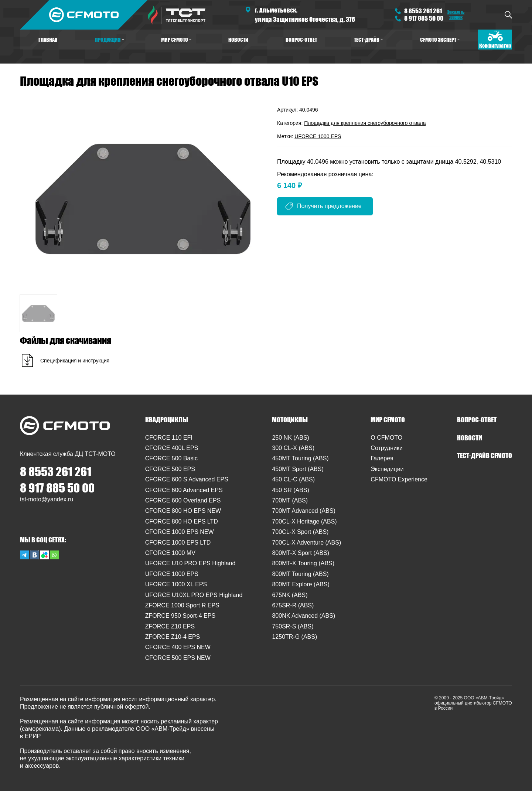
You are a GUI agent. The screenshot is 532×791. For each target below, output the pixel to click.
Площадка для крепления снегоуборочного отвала (365, 123)
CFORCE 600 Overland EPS (183, 500)
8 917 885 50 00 (424, 18)
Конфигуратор (495, 45)
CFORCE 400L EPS (172, 448)
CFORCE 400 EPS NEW (178, 647)
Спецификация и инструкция (75, 361)
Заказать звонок (456, 14)
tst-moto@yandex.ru (47, 499)
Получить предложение (329, 206)
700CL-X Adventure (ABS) (306, 543)
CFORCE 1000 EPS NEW (180, 532)
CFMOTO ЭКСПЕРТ (440, 40)
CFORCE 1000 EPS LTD (178, 543)
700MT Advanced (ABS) (303, 511)
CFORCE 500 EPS (170, 469)
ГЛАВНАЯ (48, 40)
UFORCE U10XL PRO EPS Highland (194, 595)
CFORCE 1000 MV (170, 553)
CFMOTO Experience (399, 479)
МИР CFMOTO (176, 40)
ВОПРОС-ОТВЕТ (301, 40)
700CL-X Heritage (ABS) (304, 521)
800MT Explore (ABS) (301, 584)
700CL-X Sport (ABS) (300, 532)
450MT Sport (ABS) (298, 469)
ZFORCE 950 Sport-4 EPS (180, 616)
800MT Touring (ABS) (300, 574)
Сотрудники (387, 448)
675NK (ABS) (290, 595)
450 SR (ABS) (290, 490)
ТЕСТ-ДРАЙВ (368, 40)
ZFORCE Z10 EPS (170, 626)
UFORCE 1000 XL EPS (176, 584)
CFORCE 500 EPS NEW (178, 658)
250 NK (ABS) (290, 438)
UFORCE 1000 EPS (318, 136)
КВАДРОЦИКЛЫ (167, 420)
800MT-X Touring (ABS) (303, 563)
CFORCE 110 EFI (169, 438)
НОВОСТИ (238, 40)
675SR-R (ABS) (293, 605)
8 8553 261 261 (423, 11)
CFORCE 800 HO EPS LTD (182, 521)
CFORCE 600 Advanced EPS (184, 490)
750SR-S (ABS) (293, 626)
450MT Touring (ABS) (300, 458)
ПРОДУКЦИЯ (110, 40)
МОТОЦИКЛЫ (290, 420)
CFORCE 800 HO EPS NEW (183, 511)
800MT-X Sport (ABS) (301, 553)
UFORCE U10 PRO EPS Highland (190, 563)
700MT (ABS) (290, 500)
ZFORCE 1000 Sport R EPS (182, 605)
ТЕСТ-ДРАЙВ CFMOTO (485, 456)
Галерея (382, 458)
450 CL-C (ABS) (293, 479)
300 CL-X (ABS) (293, 448)
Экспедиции (387, 469)
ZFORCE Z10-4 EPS (173, 637)
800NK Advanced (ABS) (303, 616)
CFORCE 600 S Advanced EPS (187, 479)
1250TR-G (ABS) (294, 637)
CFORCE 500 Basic (171, 458)
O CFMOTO (386, 438)
